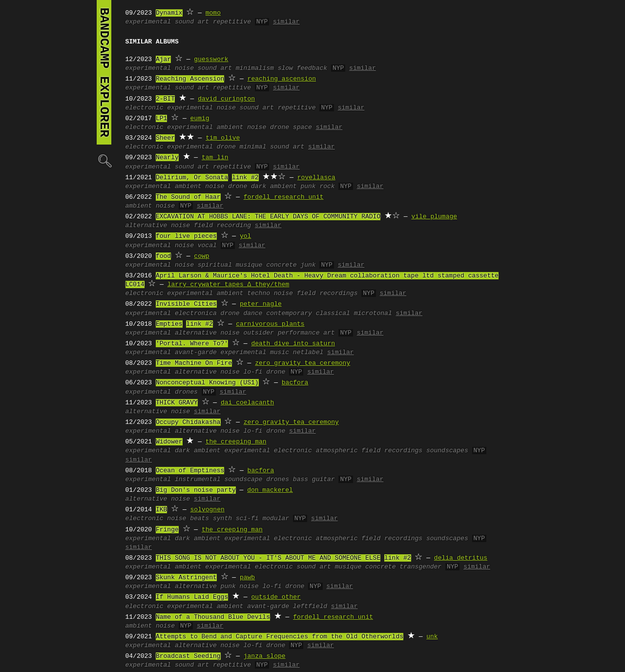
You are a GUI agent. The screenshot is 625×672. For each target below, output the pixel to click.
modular (276, 519)
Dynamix (169, 13)
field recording (222, 226)
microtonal (373, 314)
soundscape (243, 480)
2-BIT (165, 99)
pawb (247, 578)
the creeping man (236, 442)
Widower (169, 442)
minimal (253, 147)
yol (245, 236)
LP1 (161, 119)
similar (286, 22)
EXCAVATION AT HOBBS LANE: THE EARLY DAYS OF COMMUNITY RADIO (268, 217)
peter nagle (261, 304)
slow (285, 68)
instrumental (198, 480)
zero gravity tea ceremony (302, 363)
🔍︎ (104, 160)
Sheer (165, 138)
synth (222, 519)
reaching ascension (282, 79)
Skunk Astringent (186, 578)
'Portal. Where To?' (192, 344)
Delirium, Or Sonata (192, 178)
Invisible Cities (186, 304)
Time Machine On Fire (194, 363)
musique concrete (266, 265)
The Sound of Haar (188, 197)
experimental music (255, 353)
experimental (148, 22)
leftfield (310, 607)
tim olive (223, 138)
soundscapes (447, 451)
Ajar (163, 60)
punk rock (317, 187)
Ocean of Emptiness (190, 471)
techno (259, 294)
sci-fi (247, 519)
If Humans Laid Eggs (192, 597)
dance (253, 314)
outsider (258, 333)
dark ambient (274, 187)
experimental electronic (268, 451)
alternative (146, 226)
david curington (226, 99)
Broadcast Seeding (188, 656)
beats (199, 519)
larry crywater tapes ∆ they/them (229, 285)
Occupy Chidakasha (188, 422)
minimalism (255, 68)
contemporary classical (308, 314)
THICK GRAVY (177, 403)
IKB (161, 510)
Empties (169, 324)
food (163, 256)
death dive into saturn (293, 344)
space (302, 127)
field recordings (327, 294)
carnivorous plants (270, 324)
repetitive (232, 22)
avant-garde (196, 353)
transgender (420, 567)
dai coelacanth (247, 403)
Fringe (167, 530)
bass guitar (314, 480)
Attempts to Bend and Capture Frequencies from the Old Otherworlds (280, 637)
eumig (200, 119)
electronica (196, 314)
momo (213, 13)
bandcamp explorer (104, 72)
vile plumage (434, 217)
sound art (192, 22)
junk (308, 265)
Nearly (167, 158)
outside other (276, 597)
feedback (312, 68)
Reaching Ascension (190, 79)
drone (280, 127)
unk (432, 637)
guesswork (211, 60)
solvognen (208, 510)
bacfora (295, 383)
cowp (201, 256)
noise (184, 68)
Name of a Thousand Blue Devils (213, 617)
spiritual (215, 265)
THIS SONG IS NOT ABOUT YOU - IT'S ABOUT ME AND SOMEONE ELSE (268, 558)
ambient (230, 127)
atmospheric (337, 451)
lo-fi (253, 372)
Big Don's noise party (196, 490)
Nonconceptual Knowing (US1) (207, 383)
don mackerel (270, 490)
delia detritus (461, 558)
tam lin (215, 158)
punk (228, 587)
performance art (306, 333)
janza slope (265, 656)
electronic (145, 108)
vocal (207, 246)
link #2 (245, 178)
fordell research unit (284, 197)
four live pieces (186, 236)
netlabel (308, 353)
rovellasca (316, 178)
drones (186, 392)
